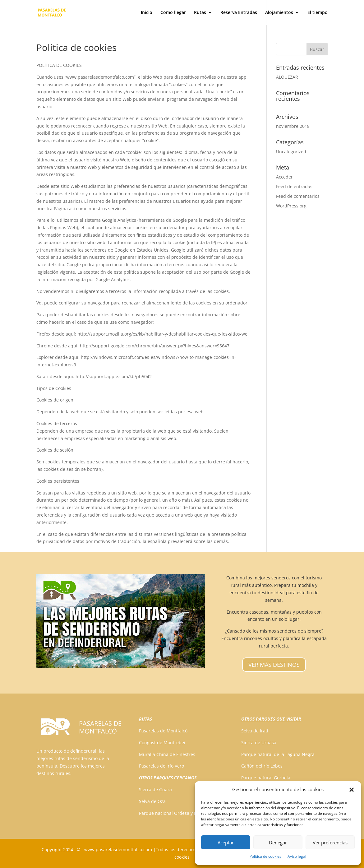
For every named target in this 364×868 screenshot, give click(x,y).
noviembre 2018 (293, 126)
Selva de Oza (152, 801)
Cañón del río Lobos (262, 766)
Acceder (284, 177)
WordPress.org (291, 206)
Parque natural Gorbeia (266, 778)
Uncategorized (291, 152)
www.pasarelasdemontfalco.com (118, 849)
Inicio (147, 13)
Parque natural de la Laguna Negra (278, 754)
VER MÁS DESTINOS (274, 665)
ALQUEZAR (287, 77)
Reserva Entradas (239, 13)
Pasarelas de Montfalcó (163, 731)
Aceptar (226, 842)
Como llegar (173, 13)
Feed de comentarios (298, 196)
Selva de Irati (255, 731)
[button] (352, 790)
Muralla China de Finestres (167, 754)
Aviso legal (297, 856)
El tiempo (318, 13)
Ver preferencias (330, 842)
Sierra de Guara (155, 789)
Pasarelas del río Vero (161, 766)
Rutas (200, 13)
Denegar (278, 842)
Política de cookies (265, 856)
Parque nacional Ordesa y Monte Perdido (182, 813)
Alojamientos (279, 13)
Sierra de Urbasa (259, 743)
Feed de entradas (294, 186)
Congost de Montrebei (162, 743)
